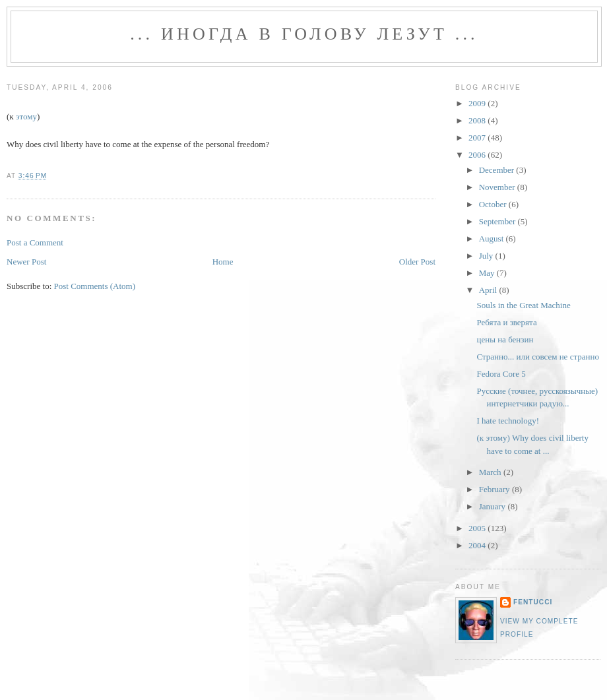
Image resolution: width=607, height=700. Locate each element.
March (491, 472)
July (487, 256)
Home (223, 262)
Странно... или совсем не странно (537, 357)
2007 (478, 138)
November (498, 187)
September (498, 221)
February (495, 489)
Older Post (417, 262)
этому (26, 116)
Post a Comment (35, 242)
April (489, 290)
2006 (478, 155)
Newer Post (26, 262)
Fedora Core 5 (501, 374)
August (493, 239)
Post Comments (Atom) (95, 286)
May (488, 273)
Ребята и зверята (506, 322)
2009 (478, 103)
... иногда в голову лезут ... (304, 34)
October (494, 204)
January (494, 506)
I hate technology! (508, 421)
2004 (478, 545)
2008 (478, 120)
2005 (478, 528)
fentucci (533, 602)
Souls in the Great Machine (523, 305)
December (498, 170)
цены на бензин (505, 339)
